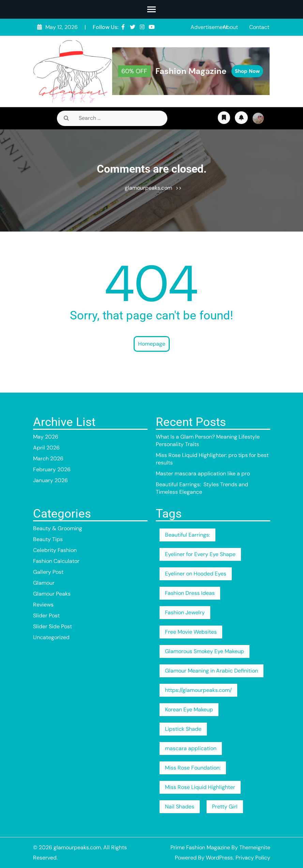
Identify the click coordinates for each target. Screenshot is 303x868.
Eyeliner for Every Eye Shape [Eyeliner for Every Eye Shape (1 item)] (200, 554)
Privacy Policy (253, 858)
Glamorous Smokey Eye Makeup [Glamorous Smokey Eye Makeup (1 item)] (204, 651)
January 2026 (50, 480)
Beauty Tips (48, 539)
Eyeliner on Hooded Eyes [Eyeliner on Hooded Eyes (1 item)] (196, 574)
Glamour (44, 583)
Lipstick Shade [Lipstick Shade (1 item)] (183, 729)
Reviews (43, 605)
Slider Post (46, 616)
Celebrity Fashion (55, 550)
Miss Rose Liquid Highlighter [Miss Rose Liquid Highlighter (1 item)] (200, 787)
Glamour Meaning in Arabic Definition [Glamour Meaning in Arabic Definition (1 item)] (211, 671)
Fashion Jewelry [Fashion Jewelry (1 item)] (185, 612)
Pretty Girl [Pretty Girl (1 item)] (225, 807)
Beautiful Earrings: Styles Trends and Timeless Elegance (202, 488)
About (230, 27)
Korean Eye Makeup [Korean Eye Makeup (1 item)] (189, 709)
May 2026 (46, 437)
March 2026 (48, 459)
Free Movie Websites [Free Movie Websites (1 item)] (191, 632)
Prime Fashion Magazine (200, 847)
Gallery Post (48, 572)
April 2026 (46, 448)
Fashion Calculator (56, 561)
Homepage (152, 344)
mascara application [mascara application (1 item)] (191, 748)
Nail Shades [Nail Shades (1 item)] (180, 807)
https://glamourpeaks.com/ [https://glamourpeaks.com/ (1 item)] (198, 690)
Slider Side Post (52, 626)
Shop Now (247, 71)
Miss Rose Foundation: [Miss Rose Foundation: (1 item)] (193, 768)
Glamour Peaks (52, 594)
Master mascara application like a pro (203, 474)
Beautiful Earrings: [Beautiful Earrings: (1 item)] (187, 535)
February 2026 (52, 469)
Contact (259, 27)
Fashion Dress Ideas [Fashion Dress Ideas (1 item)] (190, 593)
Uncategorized (51, 637)
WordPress (219, 858)
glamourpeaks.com (148, 188)
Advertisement (209, 27)
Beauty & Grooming (58, 528)
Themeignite (255, 847)
